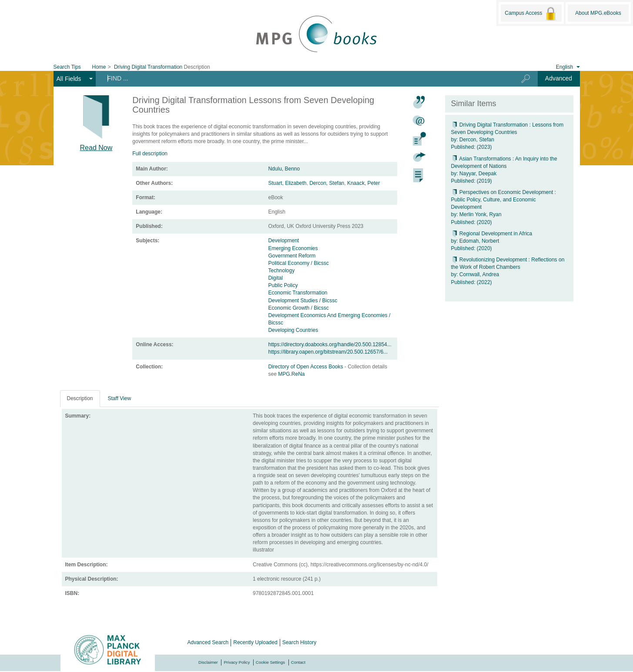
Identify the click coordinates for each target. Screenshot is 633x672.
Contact (298, 662)
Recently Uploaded (255, 642)
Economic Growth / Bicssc (298, 308)
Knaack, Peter (363, 183)
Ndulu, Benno (284, 169)
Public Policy (283, 285)
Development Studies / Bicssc (303, 301)
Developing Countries (293, 330)
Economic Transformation (298, 293)
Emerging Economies (293, 248)
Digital (275, 278)
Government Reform (292, 256)
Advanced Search (208, 642)
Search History (300, 642)
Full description (150, 154)
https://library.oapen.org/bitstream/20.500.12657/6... (328, 352)
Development (283, 241)
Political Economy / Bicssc (298, 263)
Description (80, 398)
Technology (281, 271)
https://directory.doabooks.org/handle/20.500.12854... (330, 344)
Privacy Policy (237, 662)
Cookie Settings (270, 662)
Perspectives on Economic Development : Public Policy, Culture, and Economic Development (504, 200)
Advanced (559, 78)
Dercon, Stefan (327, 183)
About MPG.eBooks (598, 13)
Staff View (120, 398)
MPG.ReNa (291, 374)
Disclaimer (208, 662)
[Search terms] (301, 78)
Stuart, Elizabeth (287, 183)
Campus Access (531, 13)
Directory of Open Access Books (306, 367)
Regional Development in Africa (492, 234)
